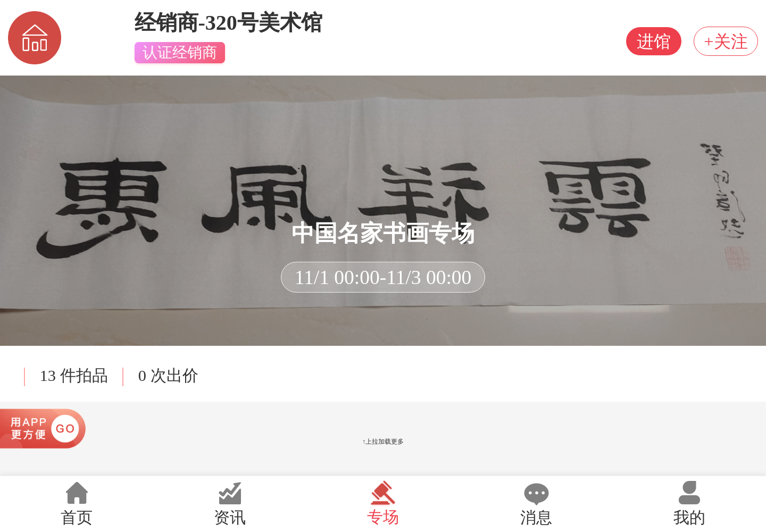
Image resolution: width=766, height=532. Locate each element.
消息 (536, 503)
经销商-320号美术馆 (228, 23)
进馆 (646, 42)
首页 (77, 503)
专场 (383, 502)
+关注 (723, 42)
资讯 (230, 503)
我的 (689, 503)
